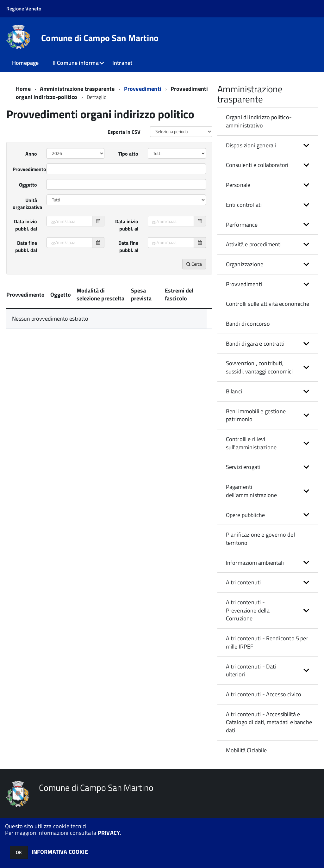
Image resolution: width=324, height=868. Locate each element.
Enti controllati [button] (244, 212)
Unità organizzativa (27, 211)
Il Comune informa (76, 63)
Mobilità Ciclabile (246, 757)
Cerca (194, 271)
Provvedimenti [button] (244, 291)
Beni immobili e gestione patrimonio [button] (256, 423)
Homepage (25, 63)
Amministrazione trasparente (77, 96)
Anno (31, 161)
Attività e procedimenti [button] (254, 252)
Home (23, 96)
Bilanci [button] (234, 399)
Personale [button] (238, 192)
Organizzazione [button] (245, 271)
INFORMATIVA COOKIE (60, 852)
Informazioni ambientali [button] (255, 570)
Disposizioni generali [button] (251, 153)
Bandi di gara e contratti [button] (255, 351)
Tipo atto (128, 161)
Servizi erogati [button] (243, 474)
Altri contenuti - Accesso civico (264, 702)
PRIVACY (109, 833)
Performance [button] (242, 232)
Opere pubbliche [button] (246, 522)
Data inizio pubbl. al (127, 232)
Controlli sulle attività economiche (268, 311)
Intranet (122, 63)
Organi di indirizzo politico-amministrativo (259, 129)
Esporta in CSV (124, 139)
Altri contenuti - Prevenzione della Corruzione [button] (248, 618)
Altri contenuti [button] (243, 590)
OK (19, 852)
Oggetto (28, 192)
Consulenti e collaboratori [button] (257, 172)
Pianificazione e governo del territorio (260, 546)
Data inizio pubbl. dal (25, 232)
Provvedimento (27, 176)
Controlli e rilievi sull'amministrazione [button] (251, 450)
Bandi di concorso (248, 331)
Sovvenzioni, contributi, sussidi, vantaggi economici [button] (259, 375)
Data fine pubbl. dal (26, 254)
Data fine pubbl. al (128, 254)
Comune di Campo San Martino (100, 38)
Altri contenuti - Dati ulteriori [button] (251, 678)
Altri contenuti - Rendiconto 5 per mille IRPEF (267, 650)
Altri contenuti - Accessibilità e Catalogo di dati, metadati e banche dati (269, 729)
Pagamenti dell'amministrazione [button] (252, 498)
